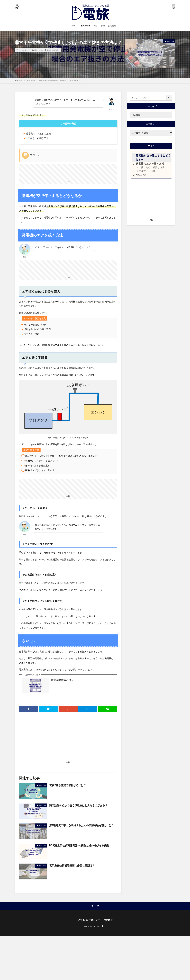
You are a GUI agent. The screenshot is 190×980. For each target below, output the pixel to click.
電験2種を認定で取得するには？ (68, 785)
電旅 (104, 926)
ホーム (74, 26)
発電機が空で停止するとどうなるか (153, 157)
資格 (96, 26)
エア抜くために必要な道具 (150, 167)
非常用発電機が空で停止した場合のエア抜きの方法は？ (60, 81)
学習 (103, 26)
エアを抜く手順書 (146, 171)
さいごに (141, 175)
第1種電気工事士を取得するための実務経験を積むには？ (82, 825)
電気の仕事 (85, 26)
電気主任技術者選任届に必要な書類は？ (72, 865)
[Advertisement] (68, 171)
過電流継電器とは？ (62, 680)
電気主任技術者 (52, 50)
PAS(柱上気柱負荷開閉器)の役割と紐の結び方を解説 (79, 845)
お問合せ (112, 26)
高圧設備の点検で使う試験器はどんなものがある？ (78, 805)
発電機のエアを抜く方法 (150, 164)
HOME (20, 81)
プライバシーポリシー (89, 920)
